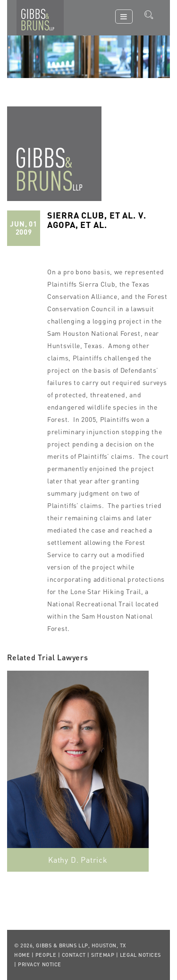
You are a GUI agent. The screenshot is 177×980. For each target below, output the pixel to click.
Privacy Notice (40, 964)
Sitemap (103, 955)
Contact (74, 955)
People (46, 955)
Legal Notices (140, 955)
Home (22, 955)
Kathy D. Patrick (78, 860)
